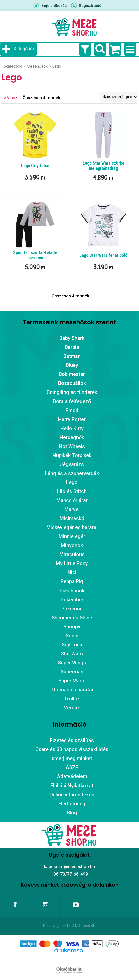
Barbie (72, 347)
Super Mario (72, 681)
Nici (72, 572)
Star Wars (72, 654)
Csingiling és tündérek (72, 392)
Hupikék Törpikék (72, 455)
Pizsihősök (72, 591)
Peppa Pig (72, 581)
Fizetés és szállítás (72, 740)
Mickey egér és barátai (72, 527)
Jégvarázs (72, 464)
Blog (72, 813)
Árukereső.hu (69, 958)
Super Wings (72, 663)
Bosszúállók (72, 383)
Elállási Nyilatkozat (72, 786)
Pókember (72, 600)
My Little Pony (72, 563)
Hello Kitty (72, 428)
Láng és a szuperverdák (72, 473)
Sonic (72, 636)
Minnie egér (72, 536)
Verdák (72, 708)
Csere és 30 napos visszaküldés (72, 749)
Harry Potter (72, 419)
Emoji (72, 410)
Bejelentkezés (54, 6)
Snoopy (72, 627)
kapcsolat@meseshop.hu (69, 866)
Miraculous (72, 554)
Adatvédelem (72, 776)
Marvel (72, 509)
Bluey (72, 365)
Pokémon (72, 609)
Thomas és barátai (72, 690)
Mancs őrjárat (72, 500)
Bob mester (72, 374)
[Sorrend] (119, 97)
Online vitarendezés (72, 795)
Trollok (72, 699)
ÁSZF (72, 767)
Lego (72, 482)
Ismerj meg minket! (72, 758)
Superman (72, 672)
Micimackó (72, 518)
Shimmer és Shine (72, 618)
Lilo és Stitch (72, 491)
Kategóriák (24, 49)
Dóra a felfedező (72, 401)
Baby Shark (72, 338)
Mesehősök (37, 66)
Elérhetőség (72, 804)
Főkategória (12, 66)
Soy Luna (72, 645)
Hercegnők (72, 437)
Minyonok (72, 545)
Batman (72, 356)
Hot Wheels (72, 446)
